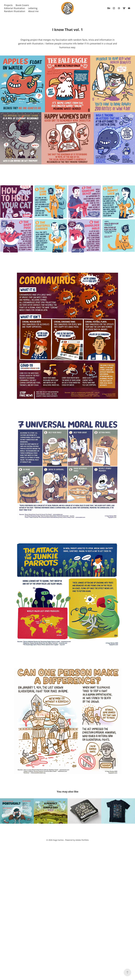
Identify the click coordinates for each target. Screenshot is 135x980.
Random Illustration (15, 11)
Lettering (33, 8)
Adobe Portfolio (82, 840)
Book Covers (22, 5)
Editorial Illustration (15, 8)
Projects (8, 5)
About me (33, 11)
